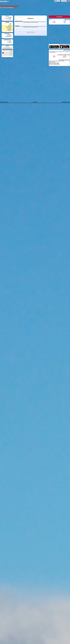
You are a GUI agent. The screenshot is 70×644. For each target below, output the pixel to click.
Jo (54, 21)
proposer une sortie (8, 18)
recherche (10, 31)
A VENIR (10, 17)
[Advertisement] (45, 8)
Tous (50, 20)
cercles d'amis (9, 28)
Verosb (54, 57)
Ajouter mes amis (52, 62)
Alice (54, 23)
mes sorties (9, 19)
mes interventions (8, 37)
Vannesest (65, 57)
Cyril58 (65, 21)
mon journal (9, 35)
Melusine (54, 22)
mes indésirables (8, 27)
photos (10, 24)
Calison (65, 56)
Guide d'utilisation (4, 102)
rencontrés (9, 29)
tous (11, 23)
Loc (65, 22)
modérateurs (9, 30)
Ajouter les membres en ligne (54, 63)
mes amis (10, 26)
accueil (10, 41)
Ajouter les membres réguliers (54, 64)
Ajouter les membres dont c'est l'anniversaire (57, 61)
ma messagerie (9, 36)
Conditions (35, 102)
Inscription (59, 17)
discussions (9, 42)
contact (10, 43)
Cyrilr (65, 23)
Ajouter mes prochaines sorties (54, 64)
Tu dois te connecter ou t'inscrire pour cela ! (31, 22)
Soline (54, 56)
